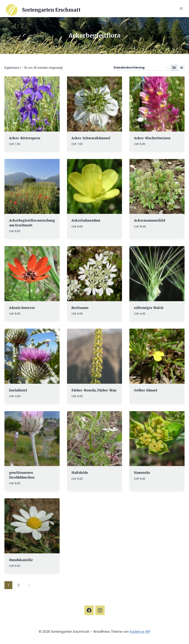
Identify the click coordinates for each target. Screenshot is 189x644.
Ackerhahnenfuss (86, 220)
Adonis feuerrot (22, 308)
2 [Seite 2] (19, 585)
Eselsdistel (18, 390)
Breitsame (80, 308)
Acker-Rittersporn (25, 138)
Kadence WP (140, 631)
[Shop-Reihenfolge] (141, 68)
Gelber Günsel (146, 390)
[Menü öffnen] (181, 9)
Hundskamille (21, 560)
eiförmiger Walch (149, 308)
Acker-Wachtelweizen (152, 138)
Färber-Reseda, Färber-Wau (94, 390)
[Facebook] (89, 610)
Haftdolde (80, 473)
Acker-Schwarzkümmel (91, 138)
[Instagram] (100, 610)
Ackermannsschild (150, 220)
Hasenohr (142, 473)
